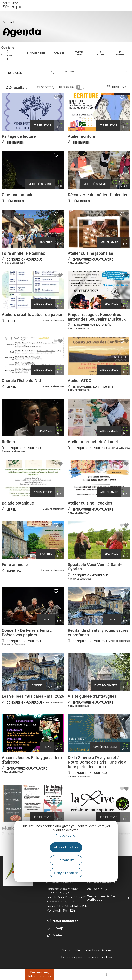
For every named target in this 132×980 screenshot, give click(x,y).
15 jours (120, 53)
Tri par (46, 87)
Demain (59, 53)
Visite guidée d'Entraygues (92, 696)
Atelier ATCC (79, 381)
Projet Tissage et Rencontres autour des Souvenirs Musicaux (97, 317)
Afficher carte (117, 87)
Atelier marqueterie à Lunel (93, 442)
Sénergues (14, 6)
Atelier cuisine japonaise (90, 253)
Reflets (8, 442)
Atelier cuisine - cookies (90, 503)
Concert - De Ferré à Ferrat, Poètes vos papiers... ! (27, 633)
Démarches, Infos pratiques (40, 974)
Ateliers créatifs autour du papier (32, 315)
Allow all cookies (66, 847)
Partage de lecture (19, 136)
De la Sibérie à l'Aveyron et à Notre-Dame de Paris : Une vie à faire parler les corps (97, 762)
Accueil (8, 22)
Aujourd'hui (36, 53)
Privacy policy (66, 836)
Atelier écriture (81, 136)
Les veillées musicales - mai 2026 (33, 696)
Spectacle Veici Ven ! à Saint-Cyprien (95, 567)
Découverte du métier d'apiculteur (99, 195)
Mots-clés (14, 73)
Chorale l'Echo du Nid (21, 381)
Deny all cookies (66, 873)
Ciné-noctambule (18, 195)
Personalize (66, 860)
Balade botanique (18, 503)
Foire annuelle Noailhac (23, 253)
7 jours (100, 53)
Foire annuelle (15, 565)
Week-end (79, 53)
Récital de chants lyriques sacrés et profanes (98, 633)
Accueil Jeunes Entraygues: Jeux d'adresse (32, 760)
